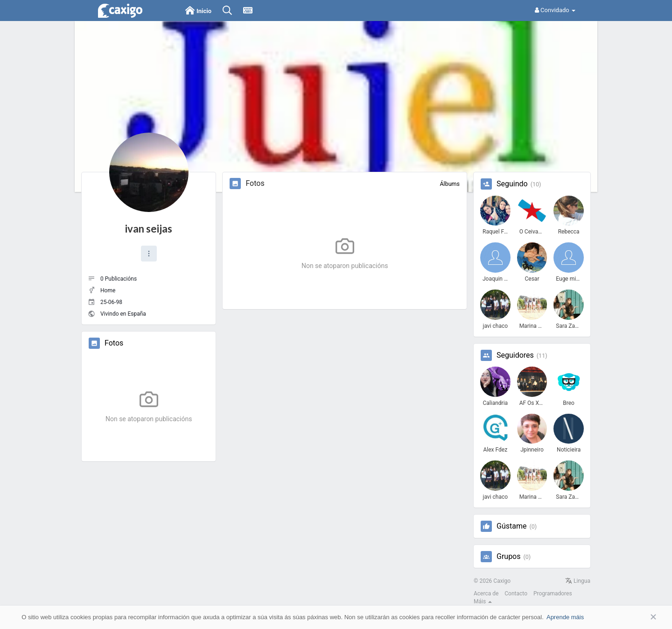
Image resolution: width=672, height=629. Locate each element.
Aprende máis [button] (565, 617)
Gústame (511, 526)
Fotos (114, 343)
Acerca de (486, 594)
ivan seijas (149, 229)
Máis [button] (483, 601)
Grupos (509, 557)
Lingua (578, 581)
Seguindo (512, 184)
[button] (149, 254)
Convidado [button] (555, 10)
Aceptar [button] (639, 617)
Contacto (516, 594)
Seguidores (515, 355)
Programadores (553, 594)
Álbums (450, 184)
